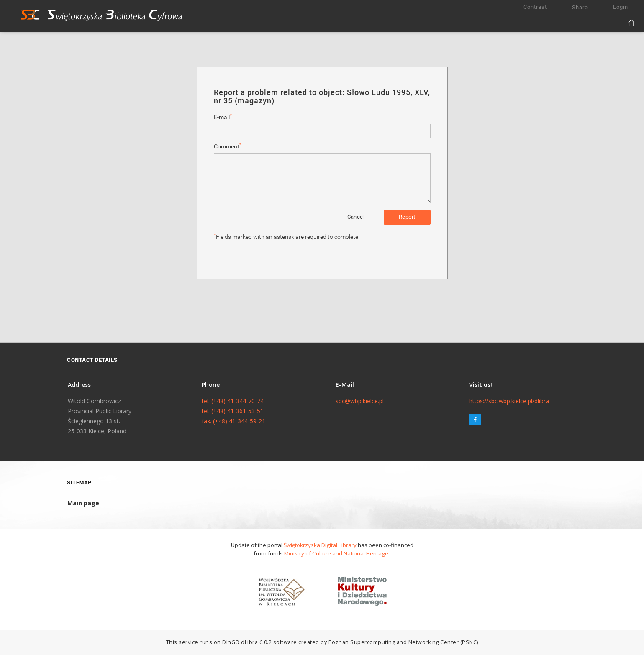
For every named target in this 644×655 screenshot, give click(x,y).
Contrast (535, 7)
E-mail (223, 117)
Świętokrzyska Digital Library (320, 545)
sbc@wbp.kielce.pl (360, 401)
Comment (228, 146)
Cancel (356, 217)
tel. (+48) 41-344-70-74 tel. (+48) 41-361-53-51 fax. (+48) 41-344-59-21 (233, 411)
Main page (83, 503)
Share (580, 7)
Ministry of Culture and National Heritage (337, 553)
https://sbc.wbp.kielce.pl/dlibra (509, 401)
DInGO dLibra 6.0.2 (247, 642)
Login (621, 7)
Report (407, 217)
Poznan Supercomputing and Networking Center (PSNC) (403, 642)
